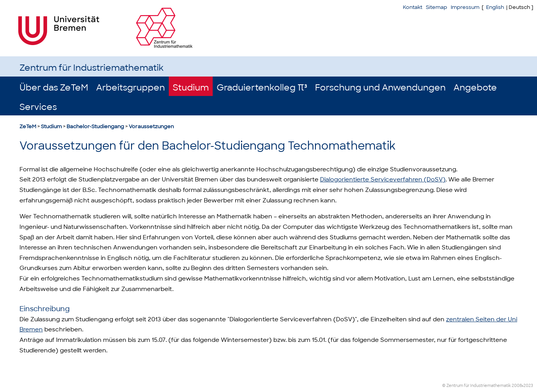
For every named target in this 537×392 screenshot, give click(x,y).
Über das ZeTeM (54, 88)
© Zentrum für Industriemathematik (477, 386)
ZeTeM (28, 126)
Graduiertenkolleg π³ (262, 88)
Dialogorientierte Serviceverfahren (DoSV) (383, 179)
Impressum (465, 7)
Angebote (475, 88)
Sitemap (436, 7)
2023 (528, 386)
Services (38, 107)
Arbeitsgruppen (130, 88)
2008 (517, 386)
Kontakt (413, 7)
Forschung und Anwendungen (380, 88)
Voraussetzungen (151, 126)
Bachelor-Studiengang (95, 126)
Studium (191, 88)
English (495, 7)
